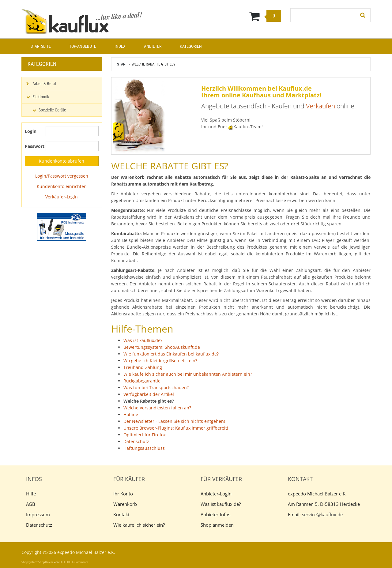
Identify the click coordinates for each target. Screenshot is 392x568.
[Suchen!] (363, 15)
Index (120, 46)
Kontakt (121, 514)
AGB (31, 504)
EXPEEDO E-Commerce (74, 562)
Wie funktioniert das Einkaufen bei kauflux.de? (171, 354)
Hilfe (31, 494)
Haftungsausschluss (144, 448)
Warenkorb (125, 504)
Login (31, 131)
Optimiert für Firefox (145, 435)
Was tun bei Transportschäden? (156, 387)
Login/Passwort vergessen (62, 176)
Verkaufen (320, 106)
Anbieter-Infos (215, 514)
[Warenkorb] (226, 16)
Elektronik (41, 97)
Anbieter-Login (216, 494)
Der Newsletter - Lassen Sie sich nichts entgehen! (174, 421)
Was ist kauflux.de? (143, 340)
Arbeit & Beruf (44, 84)
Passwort (33, 146)
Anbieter (153, 46)
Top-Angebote (83, 46)
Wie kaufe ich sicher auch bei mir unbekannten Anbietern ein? (188, 374)
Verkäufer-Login (62, 197)
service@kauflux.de (322, 514)
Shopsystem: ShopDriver (37, 562)
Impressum (38, 514)
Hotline (131, 414)
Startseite (41, 46)
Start (122, 64)
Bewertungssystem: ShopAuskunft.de (162, 347)
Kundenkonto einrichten (62, 186)
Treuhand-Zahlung (143, 367)
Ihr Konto (123, 494)
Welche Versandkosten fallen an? (157, 408)
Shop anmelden (217, 525)
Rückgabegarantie (142, 381)
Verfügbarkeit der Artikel (149, 394)
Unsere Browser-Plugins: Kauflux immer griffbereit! (176, 428)
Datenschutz (136, 441)
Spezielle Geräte (52, 110)
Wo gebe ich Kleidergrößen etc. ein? (160, 361)
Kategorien (191, 46)
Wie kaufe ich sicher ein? (139, 525)
